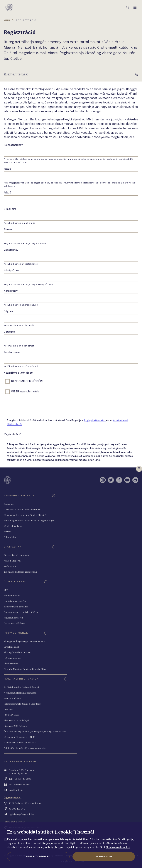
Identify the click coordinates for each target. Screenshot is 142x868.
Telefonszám (12, 352)
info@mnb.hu (16, 790)
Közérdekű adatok (13, 526)
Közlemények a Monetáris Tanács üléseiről (25, 515)
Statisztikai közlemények (16, 555)
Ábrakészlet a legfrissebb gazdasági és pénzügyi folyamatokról (35, 731)
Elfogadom (104, 857)
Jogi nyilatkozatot (95, 420)
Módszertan (10, 566)
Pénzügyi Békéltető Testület (17, 652)
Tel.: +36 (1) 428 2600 (20, 779)
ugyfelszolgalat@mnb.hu (21, 814)
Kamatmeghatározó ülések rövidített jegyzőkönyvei (29, 520)
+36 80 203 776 (17, 809)
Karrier (7, 532)
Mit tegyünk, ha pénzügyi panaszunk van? (24, 641)
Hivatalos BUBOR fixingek (17, 720)
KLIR (6, 590)
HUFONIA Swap (11, 715)
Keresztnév (11, 291)
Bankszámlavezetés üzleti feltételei (21, 612)
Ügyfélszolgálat (11, 647)
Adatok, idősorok (12, 561)
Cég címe (9, 332)
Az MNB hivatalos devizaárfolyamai (21, 687)
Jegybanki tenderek (13, 618)
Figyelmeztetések (12, 658)
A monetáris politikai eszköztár (20, 743)
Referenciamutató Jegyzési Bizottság (22, 704)
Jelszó (7, 169)
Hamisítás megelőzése (15, 601)
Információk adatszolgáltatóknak (20, 572)
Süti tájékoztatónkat (118, 847)
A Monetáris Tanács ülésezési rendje (22, 509)
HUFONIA (8, 709)
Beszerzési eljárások (14, 623)
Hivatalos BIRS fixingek (15, 726)
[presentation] (32, 406)
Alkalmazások (11, 663)
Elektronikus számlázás (16, 607)
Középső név (11, 270)
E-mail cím (10, 209)
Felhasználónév (13, 145)
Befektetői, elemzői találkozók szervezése (25, 748)
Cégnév (8, 311)
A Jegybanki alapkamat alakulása (20, 693)
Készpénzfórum (12, 596)
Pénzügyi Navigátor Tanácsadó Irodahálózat (25, 669)
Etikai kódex (10, 537)
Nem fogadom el (38, 857)
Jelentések (9, 504)
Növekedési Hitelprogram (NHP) (19, 737)
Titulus (8, 229)
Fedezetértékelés (12, 698)
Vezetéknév (11, 250)
